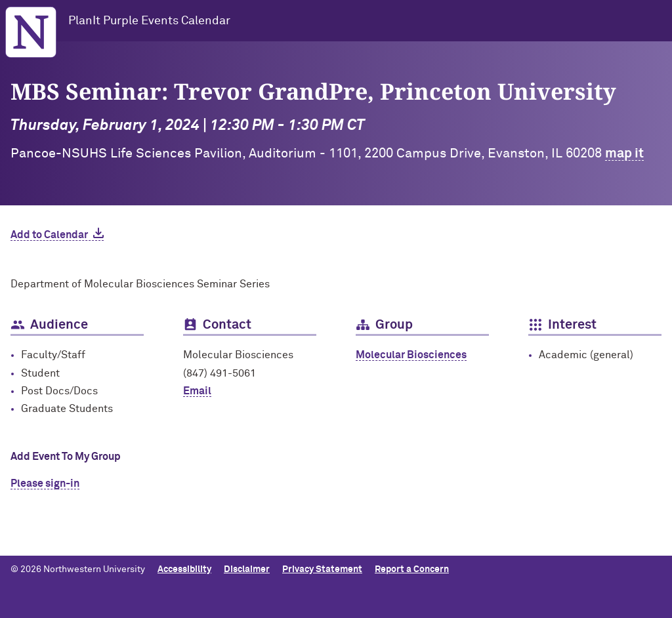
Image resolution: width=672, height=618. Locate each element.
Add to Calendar (49, 235)
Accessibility (184, 569)
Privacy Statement (322, 569)
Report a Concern (412, 569)
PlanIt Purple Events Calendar (149, 21)
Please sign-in (45, 484)
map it (624, 154)
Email (197, 391)
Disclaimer (247, 569)
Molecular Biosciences (411, 355)
